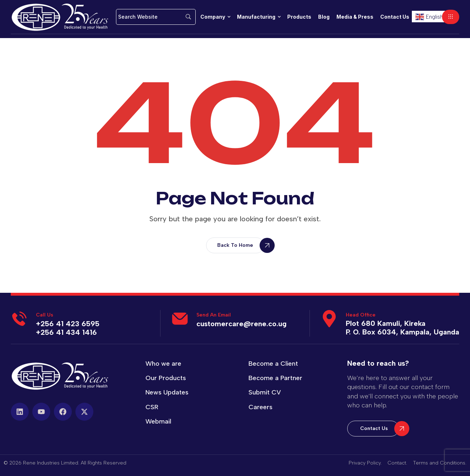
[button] (451, 17)
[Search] (156, 17)
